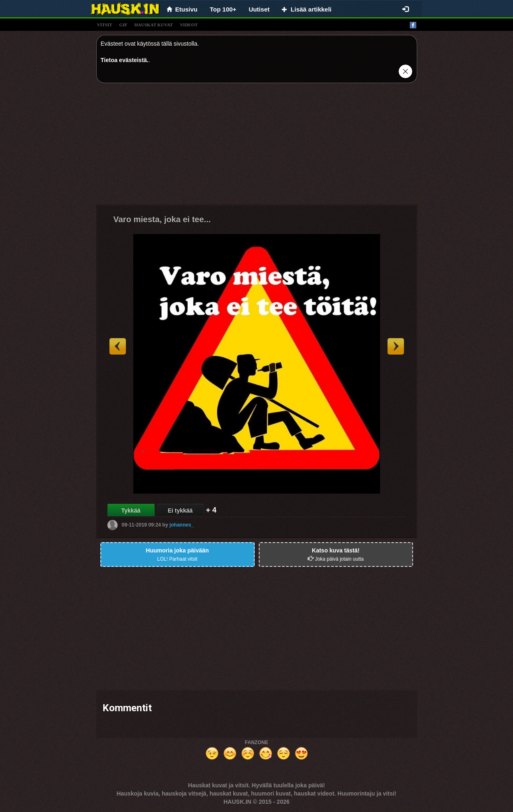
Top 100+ (223, 9)
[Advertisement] (257, 147)
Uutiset (259, 9)
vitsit (105, 25)
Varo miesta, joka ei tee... (162, 219)
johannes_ (182, 525)
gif (123, 25)
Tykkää (131, 510)
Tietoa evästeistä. (125, 60)
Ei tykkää (180, 510)
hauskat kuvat (153, 25)
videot (189, 25)
